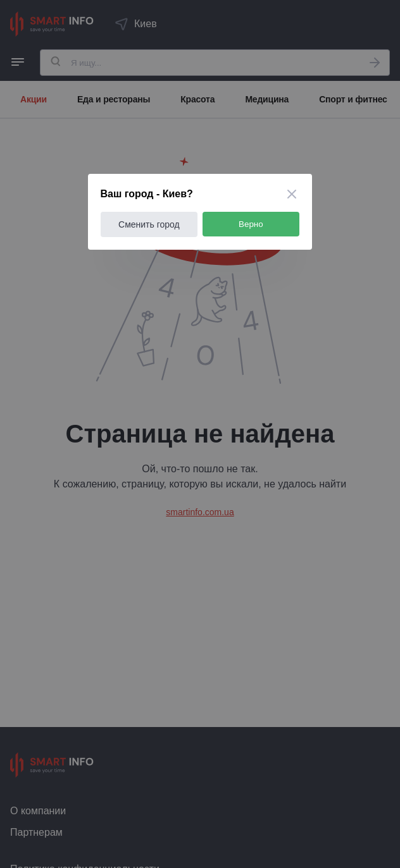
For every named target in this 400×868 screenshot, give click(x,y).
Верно (252, 224)
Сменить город (150, 224)
